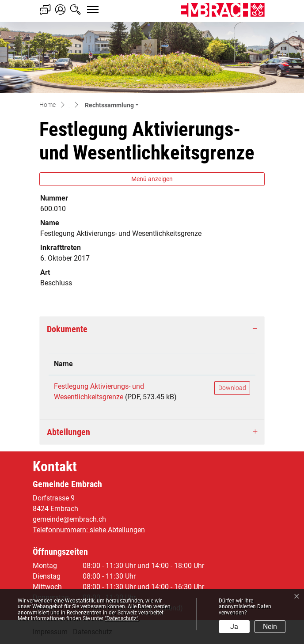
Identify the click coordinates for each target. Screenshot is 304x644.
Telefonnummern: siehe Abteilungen (89, 530)
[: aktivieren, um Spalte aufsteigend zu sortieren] (232, 364)
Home (47, 105)
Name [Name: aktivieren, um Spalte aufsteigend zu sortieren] (63, 364)
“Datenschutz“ (122, 618)
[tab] (152, 329)
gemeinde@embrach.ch (69, 519)
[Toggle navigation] (85, 5)
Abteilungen (68, 432)
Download (232, 388)
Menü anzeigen (152, 179)
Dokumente (67, 329)
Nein (270, 627)
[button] (112, 105)
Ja (234, 627)
